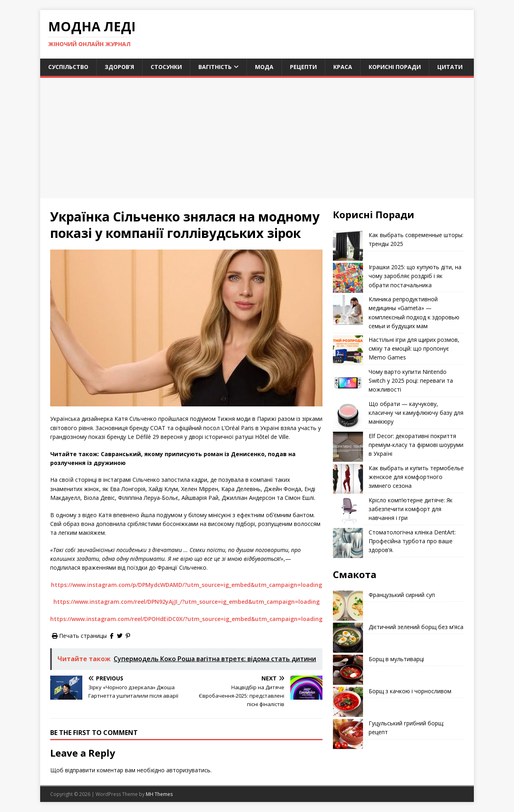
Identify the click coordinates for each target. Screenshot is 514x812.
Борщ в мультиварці (396, 659)
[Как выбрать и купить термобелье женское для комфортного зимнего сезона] (348, 479)
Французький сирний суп (402, 595)
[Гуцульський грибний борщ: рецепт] (348, 734)
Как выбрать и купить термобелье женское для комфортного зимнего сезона (416, 477)
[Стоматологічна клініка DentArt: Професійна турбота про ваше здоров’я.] (348, 543)
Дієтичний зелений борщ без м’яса (416, 627)
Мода (264, 67)
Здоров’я (119, 67)
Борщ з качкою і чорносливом (410, 691)
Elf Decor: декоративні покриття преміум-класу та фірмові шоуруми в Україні (416, 445)
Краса (343, 67)
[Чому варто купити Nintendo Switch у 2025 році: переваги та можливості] (348, 383)
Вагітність (215, 67)
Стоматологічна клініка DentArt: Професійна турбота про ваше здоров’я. (412, 541)
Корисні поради (395, 67)
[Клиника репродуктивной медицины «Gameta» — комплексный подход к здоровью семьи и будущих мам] (348, 310)
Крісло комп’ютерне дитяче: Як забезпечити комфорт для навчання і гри (411, 509)
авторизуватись (188, 770)
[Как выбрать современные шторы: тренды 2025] (348, 246)
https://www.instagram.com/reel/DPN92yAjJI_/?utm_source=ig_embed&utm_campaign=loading (187, 602)
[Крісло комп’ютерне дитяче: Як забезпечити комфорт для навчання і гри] (348, 511)
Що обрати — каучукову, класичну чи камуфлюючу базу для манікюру (416, 413)
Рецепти (303, 67)
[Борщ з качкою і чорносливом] (348, 702)
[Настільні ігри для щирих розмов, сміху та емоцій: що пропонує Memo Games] (348, 350)
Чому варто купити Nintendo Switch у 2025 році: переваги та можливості (411, 381)
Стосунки (166, 67)
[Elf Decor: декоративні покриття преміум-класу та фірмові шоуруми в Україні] (348, 447)
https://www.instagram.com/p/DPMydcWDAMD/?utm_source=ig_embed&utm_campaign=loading (187, 585)
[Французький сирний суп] (348, 606)
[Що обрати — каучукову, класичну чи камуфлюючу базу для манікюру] (348, 415)
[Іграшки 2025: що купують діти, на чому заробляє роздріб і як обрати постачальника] (348, 278)
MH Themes (159, 794)
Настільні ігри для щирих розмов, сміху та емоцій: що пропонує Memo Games (414, 349)
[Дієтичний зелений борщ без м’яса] (348, 638)
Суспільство (68, 67)
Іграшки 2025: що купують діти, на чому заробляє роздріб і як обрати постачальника (415, 276)
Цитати (450, 67)
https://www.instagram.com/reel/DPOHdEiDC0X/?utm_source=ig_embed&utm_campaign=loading (186, 619)
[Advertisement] (257, 138)
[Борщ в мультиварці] (348, 670)
